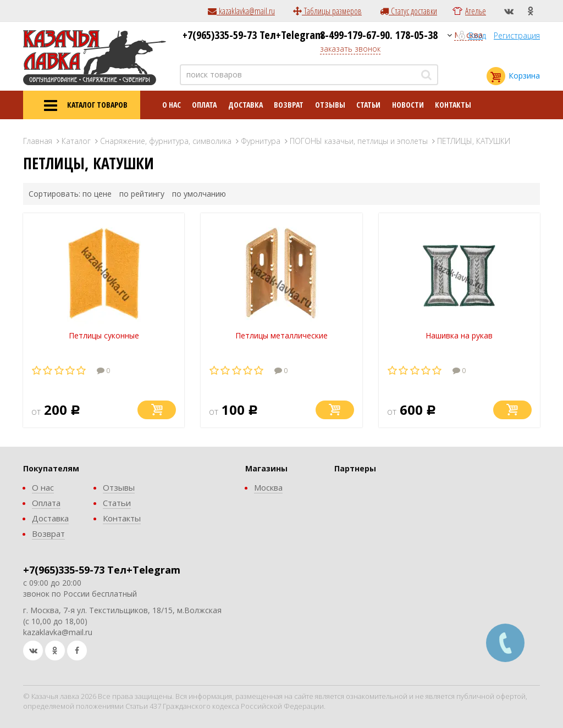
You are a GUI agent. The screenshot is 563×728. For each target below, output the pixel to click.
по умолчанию (199, 194)
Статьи (368, 105)
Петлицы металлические (281, 335)
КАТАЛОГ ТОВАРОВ (82, 105)
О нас (172, 105)
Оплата (204, 105)
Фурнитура (261, 141)
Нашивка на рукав (459, 335)
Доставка (245, 105)
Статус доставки (409, 11)
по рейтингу (142, 194)
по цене (97, 194)
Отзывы (330, 105)
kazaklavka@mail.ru (241, 11)
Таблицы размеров (327, 11)
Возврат (289, 105)
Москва (268, 487)
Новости (408, 105)
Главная (38, 141)
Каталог (76, 141)
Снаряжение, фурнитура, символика (166, 141)
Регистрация (517, 35)
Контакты (453, 105)
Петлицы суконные (104, 335)
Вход (477, 35)
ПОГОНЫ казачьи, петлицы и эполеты (359, 141)
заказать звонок (350, 49)
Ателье (476, 11)
